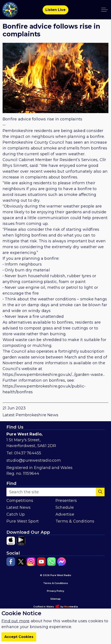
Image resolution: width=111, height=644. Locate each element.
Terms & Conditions (75, 521)
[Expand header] (105, 10)
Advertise (65, 514)
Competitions (20, 501)
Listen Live (55, 10)
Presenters (66, 501)
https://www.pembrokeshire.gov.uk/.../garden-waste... (54, 375)
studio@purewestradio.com (34, 460)
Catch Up (16, 514)
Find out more (16, 627)
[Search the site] (55, 492)
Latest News (18, 507)
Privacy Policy (55, 591)
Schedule (65, 507)
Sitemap (55, 599)
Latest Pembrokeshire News (30, 415)
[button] (100, 492)
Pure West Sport (23, 521)
